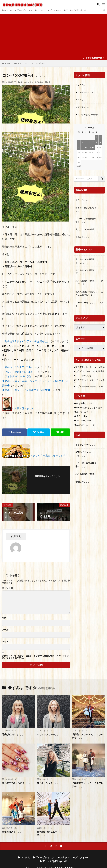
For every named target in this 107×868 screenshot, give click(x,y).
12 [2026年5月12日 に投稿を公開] (86, 148)
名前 (4, 618)
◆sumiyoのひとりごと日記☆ (88, 409)
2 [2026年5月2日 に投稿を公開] (100, 138)
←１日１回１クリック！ (26, 409)
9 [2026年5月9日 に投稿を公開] (100, 143)
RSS (78, 436)
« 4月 (79, 167)
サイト (5, 642)
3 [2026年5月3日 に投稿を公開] (79, 143)
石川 (78, 264)
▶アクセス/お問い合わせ (79, 10)
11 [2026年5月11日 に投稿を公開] (82, 148)
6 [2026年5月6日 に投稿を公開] (90, 143)
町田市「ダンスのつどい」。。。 (86, 210)
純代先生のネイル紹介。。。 (16, 783)
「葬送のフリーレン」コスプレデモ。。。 (88, 736)
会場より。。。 (83, 238)
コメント (8, 588)
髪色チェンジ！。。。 (48, 783)
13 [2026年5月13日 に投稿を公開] (89, 148)
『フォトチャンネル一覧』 (17, 376)
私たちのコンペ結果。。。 (88, 230)
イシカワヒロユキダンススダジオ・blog (63, 860)
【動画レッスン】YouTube (17, 367)
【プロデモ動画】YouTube (17, 372)
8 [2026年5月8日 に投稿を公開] (97, 143)
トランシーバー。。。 (86, 201)
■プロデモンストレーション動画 (89, 368)
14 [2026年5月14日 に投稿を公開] (93, 148)
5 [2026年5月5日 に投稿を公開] (86, 143)
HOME (7, 63)
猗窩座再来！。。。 (11, 832)
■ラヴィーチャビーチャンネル (88, 387)
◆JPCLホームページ (84, 421)
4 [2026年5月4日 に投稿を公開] (82, 143)
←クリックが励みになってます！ (49, 455)
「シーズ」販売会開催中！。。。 (86, 221)
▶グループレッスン (25, 10)
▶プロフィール (57, 10)
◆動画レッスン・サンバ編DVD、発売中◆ (26, 390)
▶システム (7, 10)
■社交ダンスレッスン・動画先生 (89, 372)
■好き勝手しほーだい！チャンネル (89, 382)
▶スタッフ (42, 10)
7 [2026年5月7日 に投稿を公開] (93, 143)
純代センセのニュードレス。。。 (53, 832)
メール (5, 630)
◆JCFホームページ (83, 413)
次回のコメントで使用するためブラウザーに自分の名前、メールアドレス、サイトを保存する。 (36, 657)
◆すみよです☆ (21, 63)
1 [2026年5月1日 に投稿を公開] (97, 138)
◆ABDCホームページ (84, 426)
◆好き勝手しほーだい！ (86, 404)
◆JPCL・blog (81, 417)
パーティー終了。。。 (86, 304)
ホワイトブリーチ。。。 (49, 734)
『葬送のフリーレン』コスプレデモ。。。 (88, 785)
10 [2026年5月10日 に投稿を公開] (79, 148)
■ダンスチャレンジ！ (84, 377)
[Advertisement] (53, 35)
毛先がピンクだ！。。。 (14, 734)
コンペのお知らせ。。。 (41, 63)
